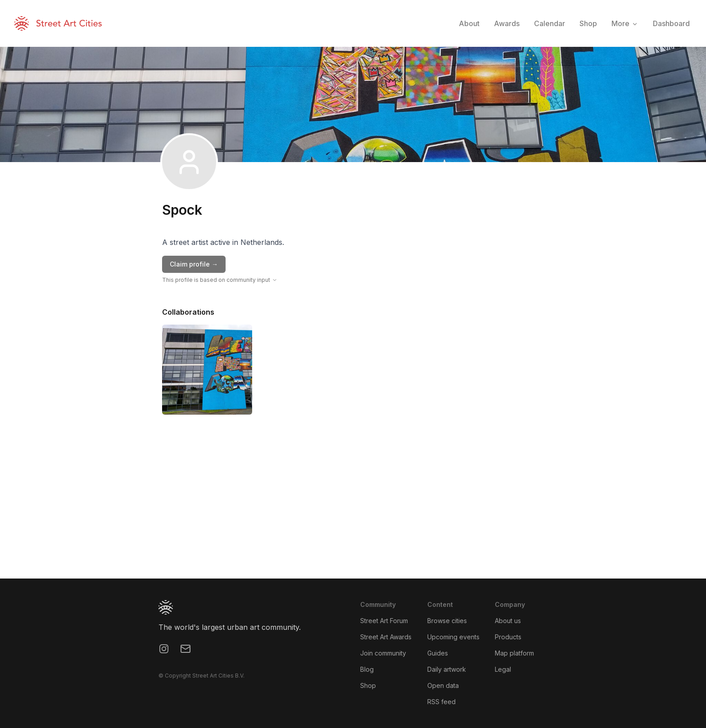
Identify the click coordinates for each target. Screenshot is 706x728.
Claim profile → (194, 264)
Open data (443, 685)
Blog (367, 669)
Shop (368, 685)
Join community (383, 653)
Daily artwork (447, 669)
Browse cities (447, 621)
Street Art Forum (384, 621)
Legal (503, 669)
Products (508, 637)
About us (508, 621)
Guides (438, 653)
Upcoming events (453, 637)
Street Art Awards (386, 637)
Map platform (514, 653)
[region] (353, 511)
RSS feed (441, 702)
